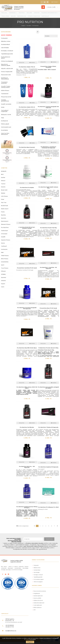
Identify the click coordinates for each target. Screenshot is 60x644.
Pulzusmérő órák (6, 77)
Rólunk (25, 13)
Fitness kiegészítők (7, 74)
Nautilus (3, 217)
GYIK (34, 612)
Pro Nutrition (36, 28)
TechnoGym (4, 233)
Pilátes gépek (5, 126)
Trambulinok (5, 96)
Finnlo (3, 214)
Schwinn (3, 283)
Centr (3, 289)
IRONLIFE (4, 173)
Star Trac (4, 205)
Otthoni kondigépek (7, 63)
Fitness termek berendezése (39, 593)
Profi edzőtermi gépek (6, 60)
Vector (3, 245)
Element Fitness (6, 227)
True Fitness (5, 270)
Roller (3, 109)
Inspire (3, 286)
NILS (2, 177)
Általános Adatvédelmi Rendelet (35, 545)
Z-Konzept (4, 236)
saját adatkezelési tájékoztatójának (34, 548)
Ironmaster (4, 251)
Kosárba (32, 65)
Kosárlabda (4, 132)
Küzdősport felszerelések (5, 81)
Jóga (2, 120)
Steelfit (3, 239)
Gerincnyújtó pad (6, 129)
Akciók (4, 18)
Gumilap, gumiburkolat (5, 103)
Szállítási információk (38, 603)
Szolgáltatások (36, 596)
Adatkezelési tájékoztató (38, 605)
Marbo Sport (5, 211)
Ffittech (3, 273)
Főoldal (3, 13)
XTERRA (3, 276)
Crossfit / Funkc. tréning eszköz (6, 89)
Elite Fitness (5, 261)
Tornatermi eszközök (4, 85)
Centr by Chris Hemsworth (5, 136)
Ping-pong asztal (6, 99)
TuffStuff (4, 248)
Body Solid (4, 192)
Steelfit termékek (6, 106)
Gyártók (32, 13)
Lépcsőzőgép (5, 50)
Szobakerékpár (6, 47)
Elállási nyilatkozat (37, 610)
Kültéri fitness (5, 93)
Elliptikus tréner (6, 43)
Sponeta (4, 220)
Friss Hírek (54, 13)
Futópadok (4, 40)
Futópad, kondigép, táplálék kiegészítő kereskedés (21, 7)
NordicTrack (5, 208)
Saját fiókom (55, 2)
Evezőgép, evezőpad (7, 53)
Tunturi (3, 186)
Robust (3, 183)
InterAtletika (5, 264)
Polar (3, 202)
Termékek (11, 13)
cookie (27, 639)
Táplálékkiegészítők (7, 56)
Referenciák (11, 18)
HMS (2, 255)
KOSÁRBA (32, 105)
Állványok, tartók (6, 117)
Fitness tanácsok (21, 18)
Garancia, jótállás (37, 600)
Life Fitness (4, 198)
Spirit (3, 267)
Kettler (3, 180)
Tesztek (19, 13)
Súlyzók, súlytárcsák (7, 71)
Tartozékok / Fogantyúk (5, 113)
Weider (3, 195)
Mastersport (5, 223)
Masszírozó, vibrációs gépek (6, 67)
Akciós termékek (6, 37)
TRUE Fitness (5, 258)
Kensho (3, 189)
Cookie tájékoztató (37, 607)
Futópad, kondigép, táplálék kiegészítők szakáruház (17, 563)
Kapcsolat (31, 18)
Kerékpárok (4, 123)
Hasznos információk (42, 13)
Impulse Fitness (6, 242)
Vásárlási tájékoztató (38, 598)
